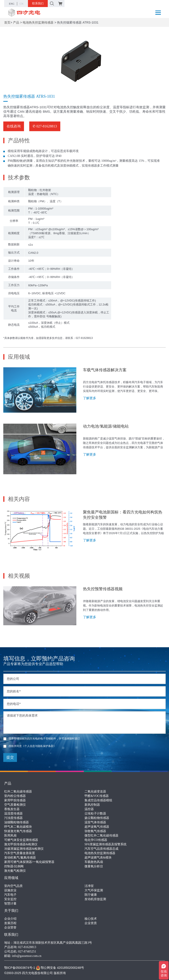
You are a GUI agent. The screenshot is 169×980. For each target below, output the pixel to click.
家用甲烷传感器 (15, 800)
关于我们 (11, 911)
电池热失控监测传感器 (38, 22)
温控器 (89, 809)
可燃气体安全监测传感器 (21, 840)
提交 (10, 757)
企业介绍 (10, 919)
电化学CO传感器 (96, 840)
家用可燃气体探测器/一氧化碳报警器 (29, 862)
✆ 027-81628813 (45, 126)
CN (21, 4)
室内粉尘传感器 (15, 796)
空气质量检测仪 (15, 805)
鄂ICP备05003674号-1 (20, 968)
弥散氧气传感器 (95, 831)
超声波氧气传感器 (97, 827)
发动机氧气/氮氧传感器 (20, 858)
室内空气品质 (13, 886)
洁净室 (89, 886)
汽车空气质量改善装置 (20, 853)
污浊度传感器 (13, 818)
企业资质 (91, 923)
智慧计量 (10, 904)
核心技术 (91, 919)
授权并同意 (30, 746)
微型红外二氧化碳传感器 (101, 836)
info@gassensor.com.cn (27, 956)
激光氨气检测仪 (15, 871)
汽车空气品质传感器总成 (101, 849)
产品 (16, 22)
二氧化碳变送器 (95, 792)
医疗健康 (91, 895)
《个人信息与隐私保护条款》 (39, 746)
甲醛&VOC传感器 (97, 796)
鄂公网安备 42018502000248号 (60, 968)
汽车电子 (10, 895)
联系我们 (38, 3)
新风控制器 (92, 805)
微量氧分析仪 (94, 866)
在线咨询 (14, 126)
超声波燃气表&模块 (98, 858)
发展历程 (10, 923)
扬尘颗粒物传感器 (97, 818)
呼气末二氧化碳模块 (18, 827)
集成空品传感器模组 (98, 800)
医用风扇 (10, 836)
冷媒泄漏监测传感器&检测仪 (24, 849)
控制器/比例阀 (14, 866)
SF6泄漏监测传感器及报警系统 (106, 844)
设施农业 (10, 890)
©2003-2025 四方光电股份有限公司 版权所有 (35, 973)
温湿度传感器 (13, 814)
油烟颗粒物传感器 (17, 822)
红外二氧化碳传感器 (18, 792)
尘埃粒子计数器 (95, 814)
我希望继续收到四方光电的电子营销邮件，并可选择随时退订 (42, 739)
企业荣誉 (10, 928)
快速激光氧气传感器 (18, 831)
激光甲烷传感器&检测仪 (21, 844)
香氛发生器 (12, 809)
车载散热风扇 (94, 862)
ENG (12, 4)
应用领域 (11, 878)
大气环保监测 (94, 890)
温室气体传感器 (95, 822)
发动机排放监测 (95, 899)
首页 (7, 22)
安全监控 (10, 899)
